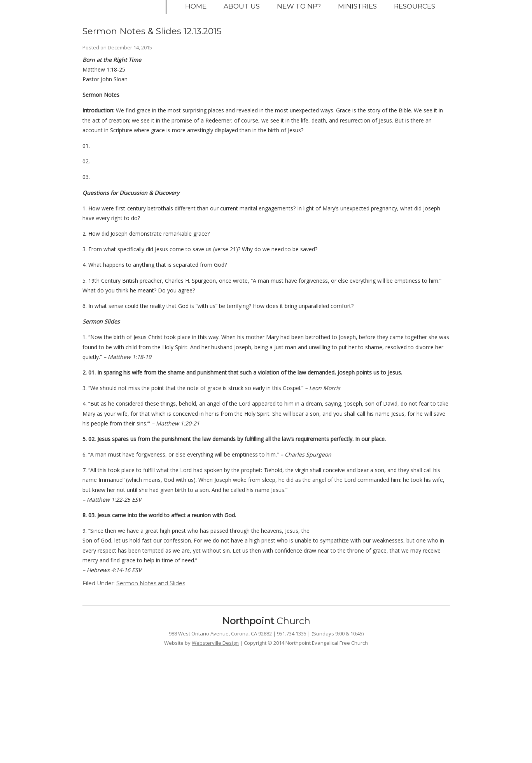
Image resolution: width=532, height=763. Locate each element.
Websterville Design (215, 643)
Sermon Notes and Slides (151, 583)
